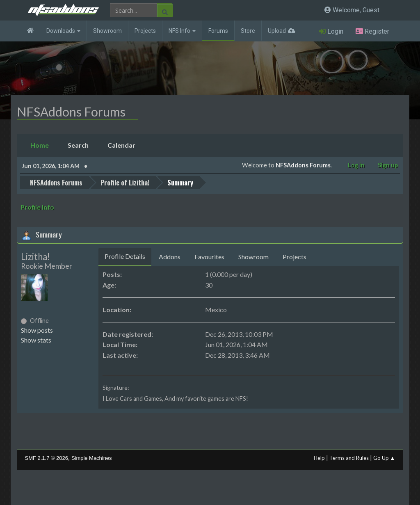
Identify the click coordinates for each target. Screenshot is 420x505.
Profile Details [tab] (125, 256)
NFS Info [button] (182, 31)
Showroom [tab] (253, 257)
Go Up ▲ (384, 458)
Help (319, 458)
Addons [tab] (170, 257)
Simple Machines (92, 458)
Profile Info (37, 207)
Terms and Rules (349, 458)
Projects (145, 31)
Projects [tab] (294, 257)
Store (248, 31)
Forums (218, 31)
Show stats (36, 340)
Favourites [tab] (209, 257)
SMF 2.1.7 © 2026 (47, 458)
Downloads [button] (63, 31)
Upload (277, 31)
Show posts (37, 330)
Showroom (107, 31)
